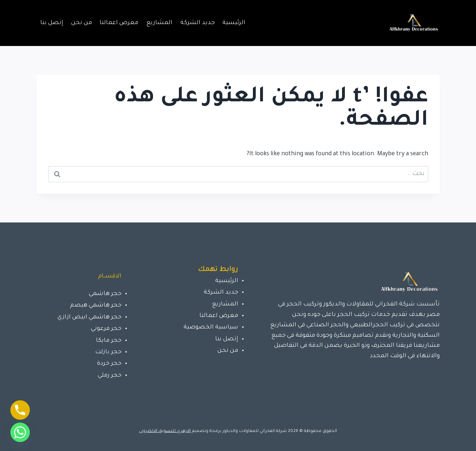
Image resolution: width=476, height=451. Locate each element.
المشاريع (159, 23)
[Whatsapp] (20, 432)
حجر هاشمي (105, 294)
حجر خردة (109, 364)
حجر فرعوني (106, 329)
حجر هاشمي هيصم (96, 305)
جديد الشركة (198, 23)
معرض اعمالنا (119, 23)
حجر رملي (110, 376)
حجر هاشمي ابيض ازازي (89, 317)
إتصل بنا (52, 23)
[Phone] (20, 410)
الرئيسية (234, 23)
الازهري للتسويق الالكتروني (165, 431)
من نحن (82, 23)
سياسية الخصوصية (211, 327)
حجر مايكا (109, 341)
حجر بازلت (108, 352)
